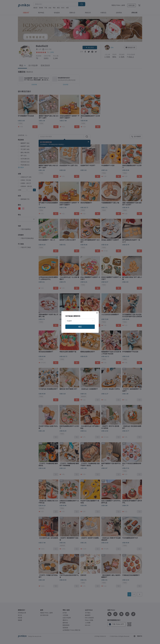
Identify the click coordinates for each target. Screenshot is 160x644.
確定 (80, 327)
